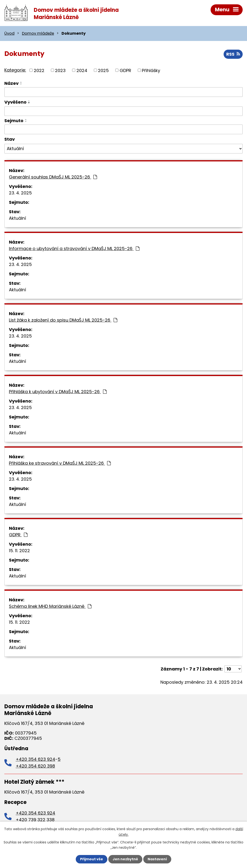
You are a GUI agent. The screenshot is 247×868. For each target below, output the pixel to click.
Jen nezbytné (125, 859)
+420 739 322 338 (35, 820)
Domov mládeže (38, 33)
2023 (60, 70)
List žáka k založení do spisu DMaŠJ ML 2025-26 (63, 320)
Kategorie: (15, 70)
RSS (233, 54)
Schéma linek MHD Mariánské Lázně (50, 606)
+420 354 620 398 (35, 766)
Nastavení (157, 859)
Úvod (9, 33)
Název (11, 83)
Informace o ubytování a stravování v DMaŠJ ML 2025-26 (74, 248)
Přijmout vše (92, 859)
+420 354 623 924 (35, 759)
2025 (103, 70)
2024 (82, 70)
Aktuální (17, 218)
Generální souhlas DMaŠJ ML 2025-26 (53, 177)
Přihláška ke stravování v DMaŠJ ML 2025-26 (60, 463)
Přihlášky (151, 70)
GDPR (125, 70)
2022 (39, 70)
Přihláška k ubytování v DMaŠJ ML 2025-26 (58, 392)
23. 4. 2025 (20, 193)
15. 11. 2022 (19, 551)
